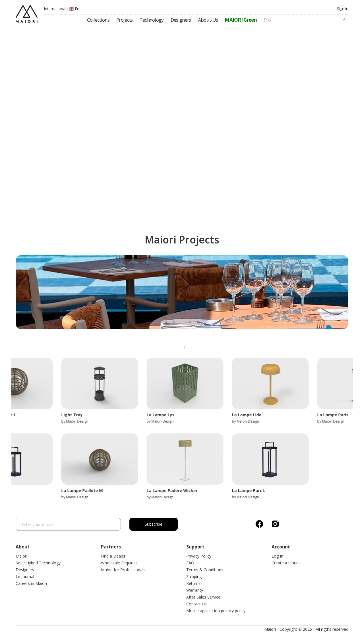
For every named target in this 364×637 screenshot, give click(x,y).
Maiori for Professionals (123, 570)
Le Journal (25, 576)
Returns (193, 583)
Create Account (286, 563)
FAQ (190, 563)
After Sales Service (203, 597)
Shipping (194, 576)
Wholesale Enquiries (119, 563)
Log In (277, 556)
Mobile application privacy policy (216, 611)
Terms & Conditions (205, 570)
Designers (25, 570)
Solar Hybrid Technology (38, 563)
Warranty (195, 590)
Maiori (21, 556)
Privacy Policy (199, 556)
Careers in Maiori (31, 583)
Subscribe (154, 524)
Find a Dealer (113, 556)
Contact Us (197, 604)
